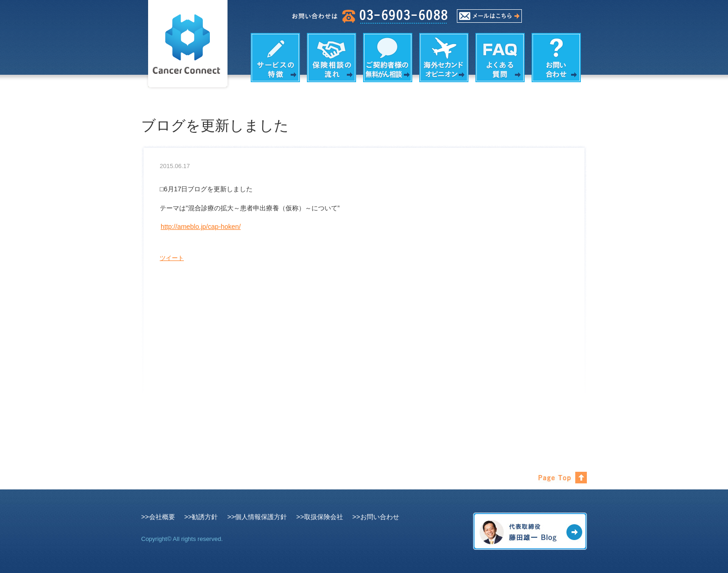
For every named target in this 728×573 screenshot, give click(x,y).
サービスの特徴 (275, 58)
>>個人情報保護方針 (257, 517)
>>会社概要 (158, 517)
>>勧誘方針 (201, 517)
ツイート (172, 258)
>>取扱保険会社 (320, 517)
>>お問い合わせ (376, 517)
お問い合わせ (556, 58)
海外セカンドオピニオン (444, 58)
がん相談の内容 (388, 58)
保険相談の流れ (331, 58)
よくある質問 (500, 58)
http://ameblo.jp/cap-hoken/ (201, 227)
